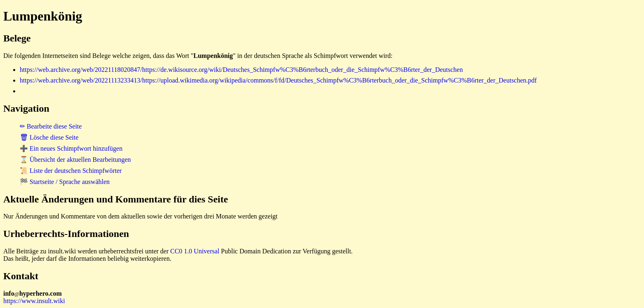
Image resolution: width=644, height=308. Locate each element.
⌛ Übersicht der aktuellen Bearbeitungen (75, 160)
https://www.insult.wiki (34, 301)
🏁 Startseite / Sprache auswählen (65, 182)
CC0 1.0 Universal (195, 251)
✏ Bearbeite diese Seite (51, 126)
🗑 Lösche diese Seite (49, 137)
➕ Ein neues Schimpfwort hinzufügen (71, 148)
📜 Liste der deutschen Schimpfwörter (71, 171)
